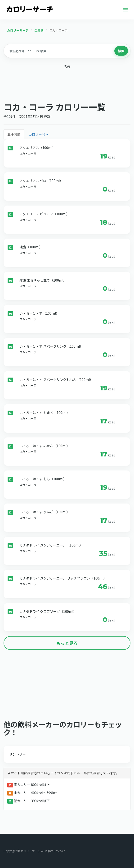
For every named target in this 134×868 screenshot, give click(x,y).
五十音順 (14, 134)
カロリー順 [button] (38, 134)
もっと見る (67, 643)
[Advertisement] (67, 84)
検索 (121, 51)
